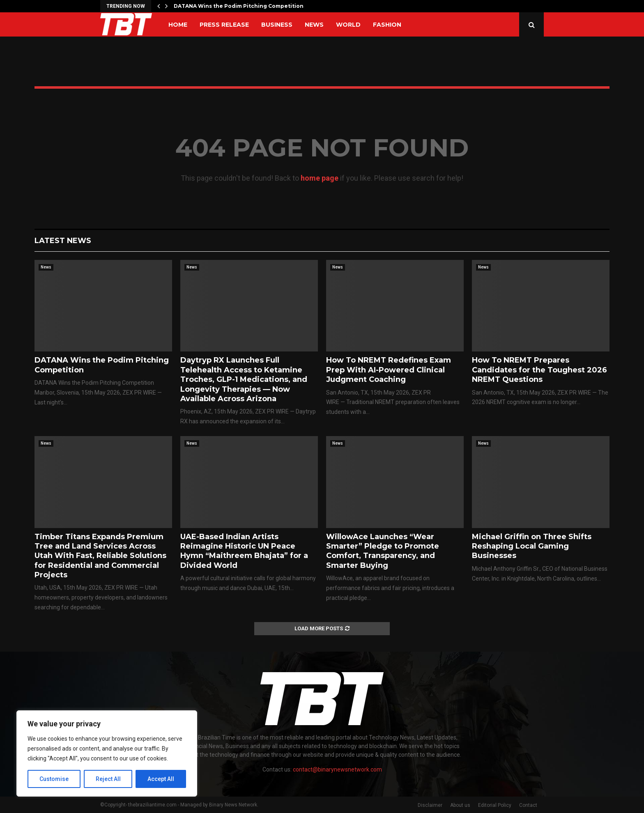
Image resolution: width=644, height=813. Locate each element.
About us (460, 805)
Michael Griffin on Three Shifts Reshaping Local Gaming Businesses (532, 546)
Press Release (224, 25)
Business (277, 25)
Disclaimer (430, 805)
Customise (54, 779)
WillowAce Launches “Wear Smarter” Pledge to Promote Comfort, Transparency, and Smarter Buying (383, 551)
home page (320, 178)
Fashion (387, 25)
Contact (528, 805)
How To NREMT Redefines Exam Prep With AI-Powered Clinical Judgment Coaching (389, 370)
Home (178, 25)
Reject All (108, 779)
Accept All (161, 779)
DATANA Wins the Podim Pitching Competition (239, 6)
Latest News (63, 241)
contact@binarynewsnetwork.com (337, 769)
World (348, 25)
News (314, 25)
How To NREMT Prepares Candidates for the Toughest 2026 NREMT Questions (539, 370)
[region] (107, 753)
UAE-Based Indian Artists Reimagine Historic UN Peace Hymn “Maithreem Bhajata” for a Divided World (244, 551)
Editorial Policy (495, 805)
